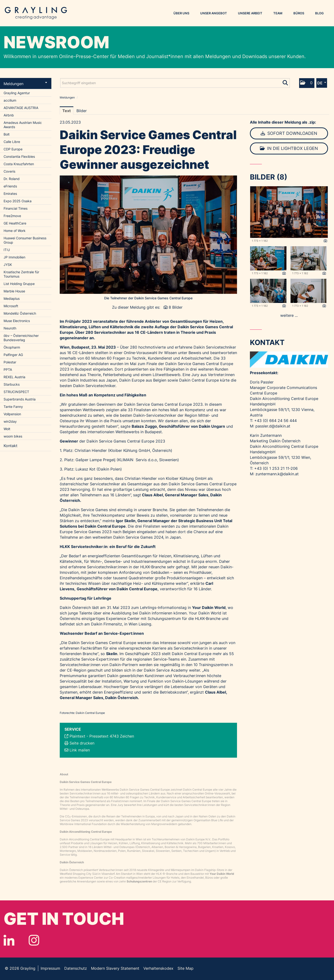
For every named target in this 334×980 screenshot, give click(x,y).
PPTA (8, 370)
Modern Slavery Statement (115, 968)
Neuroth (10, 328)
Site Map (186, 968)
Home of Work (15, 231)
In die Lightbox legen (289, 148)
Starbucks (12, 384)
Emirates (10, 194)
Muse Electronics (17, 321)
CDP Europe (13, 149)
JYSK (8, 265)
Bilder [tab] (82, 111)
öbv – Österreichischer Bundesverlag (21, 338)
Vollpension (12, 414)
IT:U (7, 250)
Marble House (14, 291)
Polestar (10, 362)
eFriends (10, 186)
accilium (10, 100)
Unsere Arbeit (250, 13)
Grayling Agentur (17, 93)
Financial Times (16, 208)
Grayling (36, 13)
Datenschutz (76, 968)
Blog (319, 13)
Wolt (7, 429)
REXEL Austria (14, 377)
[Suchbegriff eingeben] (175, 83)
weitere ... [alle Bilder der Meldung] (289, 315)
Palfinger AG (13, 355)
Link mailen (80, 750)
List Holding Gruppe (19, 284)
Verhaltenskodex (158, 968)
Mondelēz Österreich (20, 313)
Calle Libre (12, 142)
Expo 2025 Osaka (18, 201)
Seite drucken (82, 743)
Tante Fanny (13, 407)
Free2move (12, 216)
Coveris (9, 171)
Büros (299, 13)
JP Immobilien (14, 257)
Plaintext (77, 736)
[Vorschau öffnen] (148, 235)
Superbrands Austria (20, 399)
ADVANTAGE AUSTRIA (21, 108)
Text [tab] (67, 111)
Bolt (7, 134)
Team (278, 13)
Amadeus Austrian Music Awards (23, 125)
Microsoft (11, 306)
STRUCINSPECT (16, 392)
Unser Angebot (214, 13)
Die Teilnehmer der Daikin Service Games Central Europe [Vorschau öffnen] (148, 298)
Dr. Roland (12, 179)
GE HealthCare (15, 223)
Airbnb (9, 115)
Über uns (181, 13)
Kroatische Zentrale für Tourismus (21, 274)
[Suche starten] (286, 82)
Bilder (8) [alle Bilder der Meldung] (269, 177)
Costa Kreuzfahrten (19, 164)
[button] (307, 83)
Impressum (50, 968)
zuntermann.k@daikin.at (277, 474)
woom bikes (13, 436)
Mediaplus (12, 298)
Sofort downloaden (289, 133)
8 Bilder (176, 307)
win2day (10, 421)
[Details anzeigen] (325, 241)
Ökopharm (12, 347)
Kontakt (11, 446)
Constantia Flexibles (19, 156)
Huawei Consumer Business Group (25, 240)
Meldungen (25, 84)
